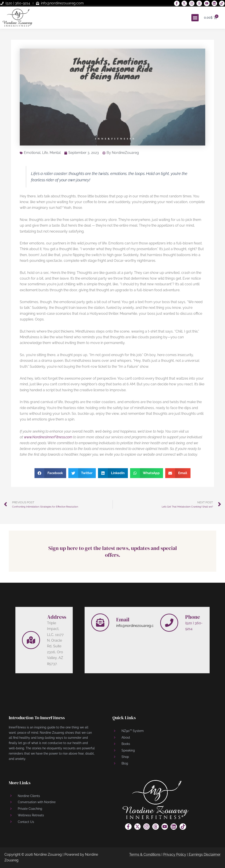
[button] (195, 18)
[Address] (31, 640)
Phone (193, 617)
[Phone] (169, 623)
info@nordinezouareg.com (138, 626)
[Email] (100, 622)
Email (123, 620)
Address (57, 617)
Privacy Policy (175, 854)
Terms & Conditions (145, 854)
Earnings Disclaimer (205, 854)
